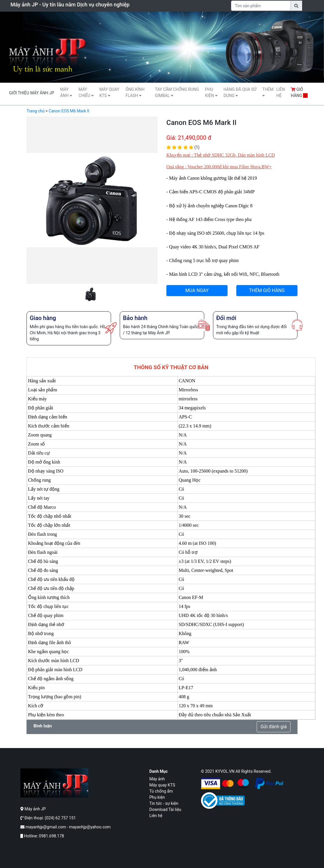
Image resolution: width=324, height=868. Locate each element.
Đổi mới (226, 318)
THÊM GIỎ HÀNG (267, 290)
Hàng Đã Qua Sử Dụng (240, 92)
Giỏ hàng (299, 92)
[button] (36, 209)
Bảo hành (135, 318)
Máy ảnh (66, 92)
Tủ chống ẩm (161, 791)
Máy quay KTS (109, 92)
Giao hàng (43, 318)
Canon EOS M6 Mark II (69, 111)
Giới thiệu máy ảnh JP (31, 93)
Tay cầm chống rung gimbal (177, 92)
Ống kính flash (135, 92)
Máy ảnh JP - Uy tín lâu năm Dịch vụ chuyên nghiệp (70, 5)
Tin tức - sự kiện (164, 803)
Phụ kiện (211, 92)
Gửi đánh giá (274, 727)
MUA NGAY (197, 290)
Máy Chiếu (86, 92)
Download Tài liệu (165, 809)
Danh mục (159, 771)
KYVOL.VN (225, 771)
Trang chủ (36, 111)
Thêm (268, 92)
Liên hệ (280, 92)
